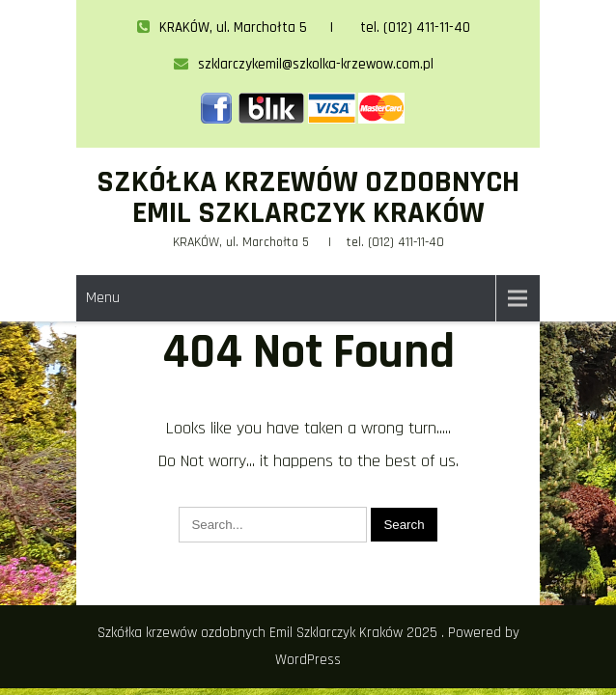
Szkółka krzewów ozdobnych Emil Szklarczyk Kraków (308, 197)
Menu (103, 298)
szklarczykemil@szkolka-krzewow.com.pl (304, 64)
